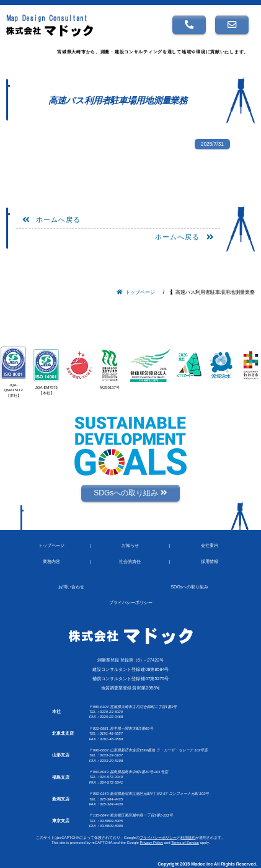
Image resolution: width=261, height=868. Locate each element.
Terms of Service (185, 843)
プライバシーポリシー (158, 838)
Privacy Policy (152, 843)
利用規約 (188, 838)
